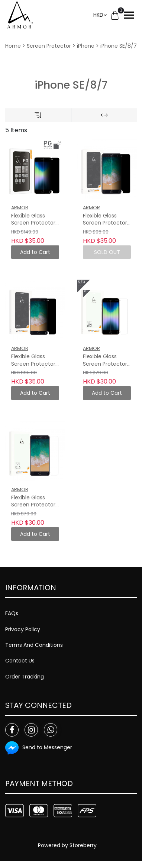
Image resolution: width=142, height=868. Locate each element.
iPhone (86, 46)
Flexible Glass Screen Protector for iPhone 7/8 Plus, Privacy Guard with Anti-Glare (105, 220)
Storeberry (83, 845)
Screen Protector (49, 46)
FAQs (12, 613)
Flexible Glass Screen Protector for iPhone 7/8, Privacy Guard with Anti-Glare (33, 360)
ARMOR (20, 208)
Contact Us (20, 661)
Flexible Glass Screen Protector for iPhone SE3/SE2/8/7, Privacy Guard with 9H (33, 220)
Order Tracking (25, 677)
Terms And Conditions (34, 645)
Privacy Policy (23, 629)
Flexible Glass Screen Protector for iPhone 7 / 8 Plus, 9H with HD (33, 502)
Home (13, 46)
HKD (98, 15)
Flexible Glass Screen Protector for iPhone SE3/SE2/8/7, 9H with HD (105, 360)
